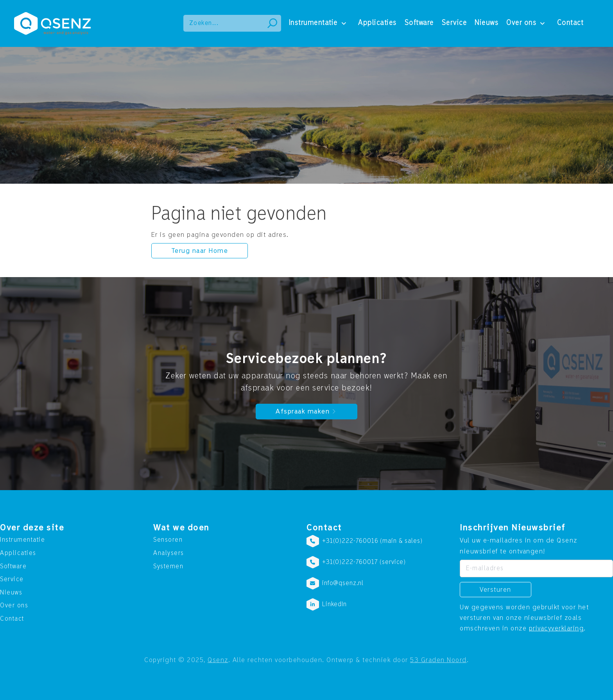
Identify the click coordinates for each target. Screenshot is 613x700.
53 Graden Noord (438, 660)
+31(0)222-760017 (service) (364, 562)
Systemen (168, 566)
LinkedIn (334, 604)
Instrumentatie (313, 23)
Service (454, 23)
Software (419, 23)
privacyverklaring (557, 628)
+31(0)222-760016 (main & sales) (372, 541)
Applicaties (377, 23)
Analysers (169, 553)
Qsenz (218, 660)
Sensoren (168, 540)
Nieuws (487, 23)
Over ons (521, 23)
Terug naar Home (200, 251)
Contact (570, 23)
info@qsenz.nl (343, 583)
